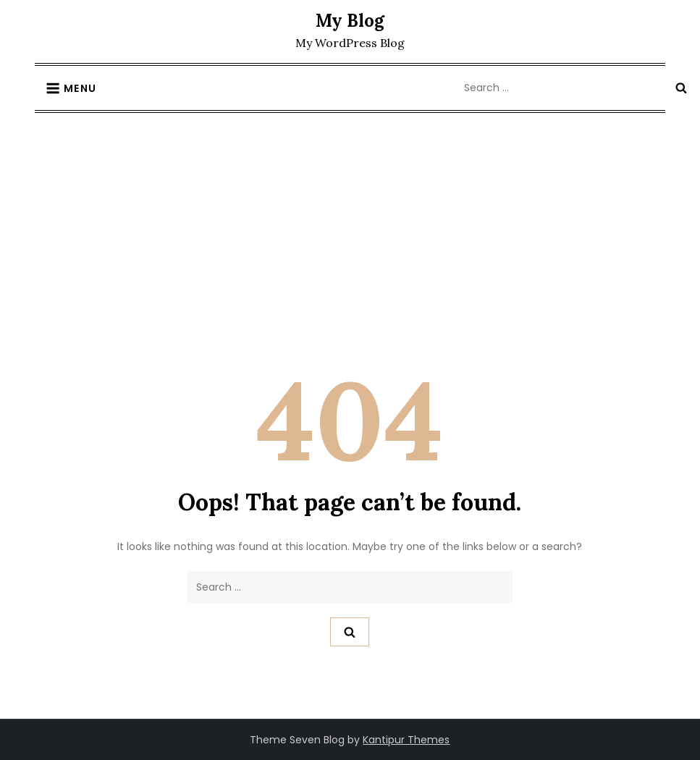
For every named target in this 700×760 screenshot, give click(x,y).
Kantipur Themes (406, 740)
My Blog (350, 21)
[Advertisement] (350, 221)
